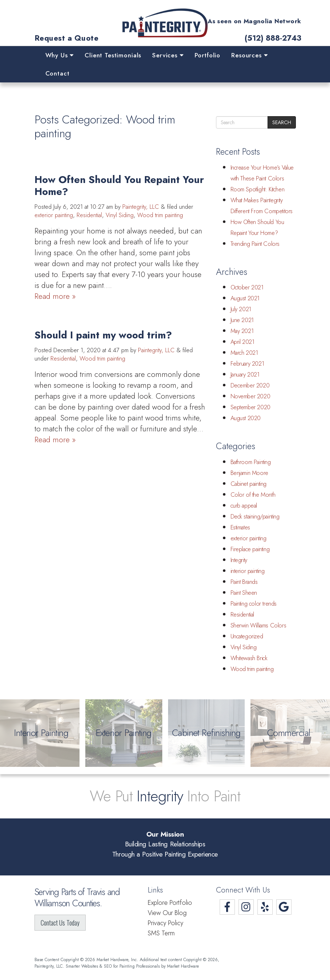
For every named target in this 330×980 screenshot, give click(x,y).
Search (282, 122)
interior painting (248, 571)
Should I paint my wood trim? (103, 335)
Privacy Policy (166, 923)
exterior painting (54, 215)
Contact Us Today (60, 922)
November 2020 (250, 396)
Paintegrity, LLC (141, 207)
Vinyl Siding (120, 215)
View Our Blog (167, 913)
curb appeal (244, 506)
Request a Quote (67, 38)
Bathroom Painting (251, 462)
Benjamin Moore (249, 473)
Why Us (60, 55)
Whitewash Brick (249, 658)
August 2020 (246, 418)
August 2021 (245, 298)
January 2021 (245, 375)
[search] (242, 122)
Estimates (240, 527)
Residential (89, 215)
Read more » (55, 296)
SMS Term (161, 933)
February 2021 (247, 364)
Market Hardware (183, 966)
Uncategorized (247, 636)
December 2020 (250, 385)
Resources (249, 55)
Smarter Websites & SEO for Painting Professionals (113, 966)
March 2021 (244, 353)
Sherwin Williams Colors (258, 625)
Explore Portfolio (170, 903)
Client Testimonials (113, 55)
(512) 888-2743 (273, 38)
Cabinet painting (248, 484)
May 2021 (242, 331)
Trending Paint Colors (255, 244)
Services (168, 55)
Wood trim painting (160, 215)
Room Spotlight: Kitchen (258, 189)
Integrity (239, 560)
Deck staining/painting (255, 517)
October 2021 (247, 287)
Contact (58, 73)
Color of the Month (253, 495)
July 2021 (241, 309)
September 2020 (250, 407)
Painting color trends (254, 604)
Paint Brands (244, 582)
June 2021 (242, 320)
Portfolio (208, 55)
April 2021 (243, 342)
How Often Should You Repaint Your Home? (119, 186)
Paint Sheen (244, 593)
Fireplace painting (250, 549)
